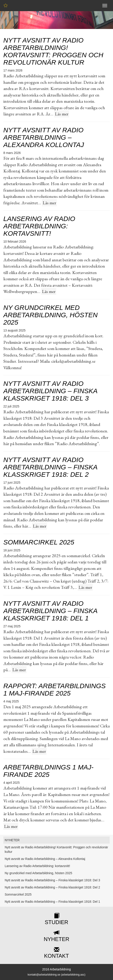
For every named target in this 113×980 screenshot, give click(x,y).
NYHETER (12, 840)
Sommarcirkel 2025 (39, 542)
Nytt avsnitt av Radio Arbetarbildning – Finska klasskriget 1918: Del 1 (50, 611)
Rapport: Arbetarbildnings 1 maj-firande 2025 (54, 689)
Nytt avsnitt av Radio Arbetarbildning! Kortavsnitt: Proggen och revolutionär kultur (53, 51)
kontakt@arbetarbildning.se (44, 975)
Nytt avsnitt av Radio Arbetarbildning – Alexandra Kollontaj (44, 137)
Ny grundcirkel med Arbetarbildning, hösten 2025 (50, 315)
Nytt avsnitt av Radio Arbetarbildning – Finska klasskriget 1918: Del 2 (50, 467)
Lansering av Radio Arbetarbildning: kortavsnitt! (39, 226)
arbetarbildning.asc (73, 975)
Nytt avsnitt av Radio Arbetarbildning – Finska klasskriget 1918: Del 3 (50, 391)
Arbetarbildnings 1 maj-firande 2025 (48, 771)
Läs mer (62, 114)
